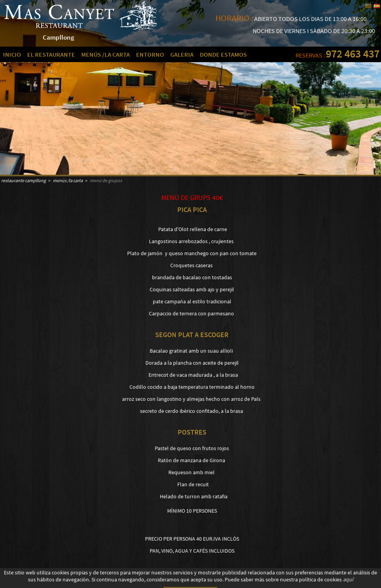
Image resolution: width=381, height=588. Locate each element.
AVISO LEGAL (53, 582)
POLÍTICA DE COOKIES (19, 582)
